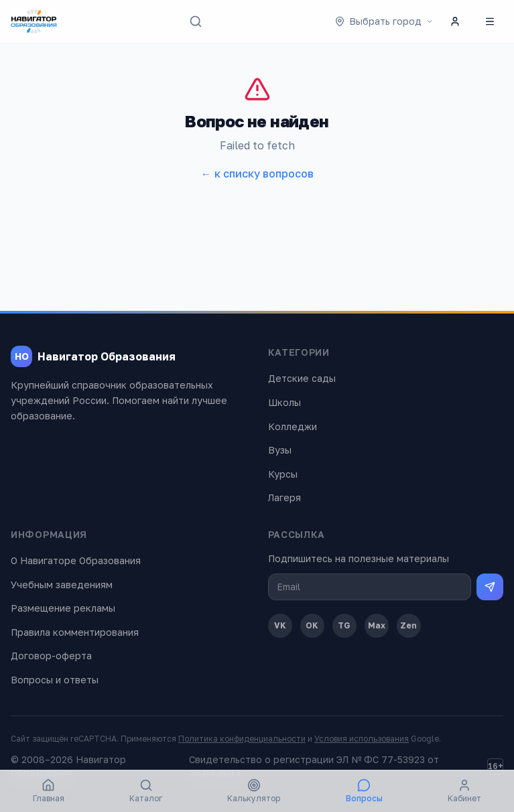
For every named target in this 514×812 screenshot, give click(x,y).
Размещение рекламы (63, 608)
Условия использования (362, 739)
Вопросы (364, 791)
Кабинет (464, 791)
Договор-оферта (51, 656)
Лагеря (284, 497)
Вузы (280, 450)
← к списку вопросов (257, 174)
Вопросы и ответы (55, 680)
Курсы (283, 474)
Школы (284, 402)
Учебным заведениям (62, 585)
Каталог (146, 791)
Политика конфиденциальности (242, 739)
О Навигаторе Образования (76, 560)
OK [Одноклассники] (312, 625)
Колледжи (293, 426)
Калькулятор (254, 791)
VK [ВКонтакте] (280, 625)
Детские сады (302, 378)
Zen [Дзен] (408, 625)
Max (377, 625)
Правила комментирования (75, 632)
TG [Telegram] (344, 625)
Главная (49, 791)
